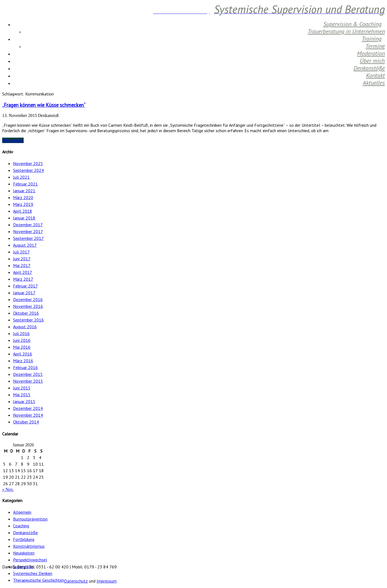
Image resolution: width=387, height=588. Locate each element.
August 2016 (25, 327)
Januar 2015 (24, 401)
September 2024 (28, 170)
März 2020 (23, 197)
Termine (375, 46)
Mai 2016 (22, 347)
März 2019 (23, 204)
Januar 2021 (24, 191)
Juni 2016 (22, 340)
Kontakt (375, 75)
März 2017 (23, 279)
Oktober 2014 (26, 422)
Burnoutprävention (30, 519)
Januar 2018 (24, 218)
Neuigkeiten (24, 553)
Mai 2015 (22, 395)
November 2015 (28, 381)
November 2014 (28, 415)
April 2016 (23, 354)
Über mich (372, 61)
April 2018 (23, 211)
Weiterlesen (13, 140)
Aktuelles (374, 83)
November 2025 (28, 163)
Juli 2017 (21, 252)
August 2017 (25, 245)
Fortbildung (24, 539)
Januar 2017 (24, 293)
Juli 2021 (21, 177)
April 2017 (23, 272)
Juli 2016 (21, 333)
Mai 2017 (22, 265)
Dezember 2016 (28, 299)
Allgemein (22, 512)
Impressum (107, 581)
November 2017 (28, 231)
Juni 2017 (22, 259)
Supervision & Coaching (352, 24)
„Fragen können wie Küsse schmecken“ (44, 105)
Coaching (21, 526)
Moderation (371, 53)
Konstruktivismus (29, 546)
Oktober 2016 (26, 313)
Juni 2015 (22, 388)
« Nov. (8, 489)
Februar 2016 (25, 367)
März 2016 (23, 361)
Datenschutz (76, 581)
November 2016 (28, 306)
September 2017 (28, 238)
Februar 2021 (25, 184)
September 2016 (28, 320)
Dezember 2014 (28, 408)
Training (372, 39)
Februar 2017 (25, 286)
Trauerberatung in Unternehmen (346, 31)
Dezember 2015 (28, 374)
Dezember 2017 (28, 225)
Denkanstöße (369, 68)
